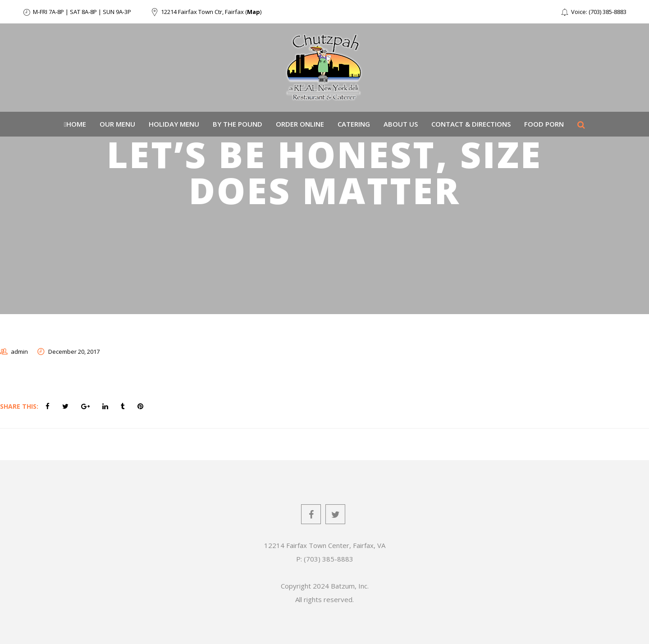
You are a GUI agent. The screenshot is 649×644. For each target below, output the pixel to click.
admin (19, 352)
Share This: (19, 406)
